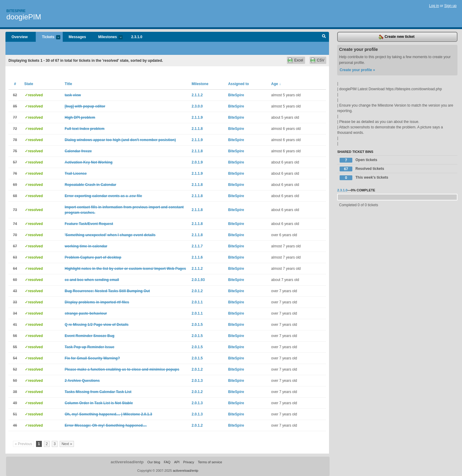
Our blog (154, 462)
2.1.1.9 (197, 117)
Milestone (200, 84)
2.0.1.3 (197, 381)
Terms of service (210, 462)
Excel (299, 60)
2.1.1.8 (197, 129)
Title (68, 84)
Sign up (450, 6)
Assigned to (239, 84)
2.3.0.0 (197, 106)
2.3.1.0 (137, 37)
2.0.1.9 (197, 162)
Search (324, 37)
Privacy (189, 462)
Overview (20, 37)
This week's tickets (364, 178)
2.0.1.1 (197, 302)
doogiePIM (24, 17)
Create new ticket (397, 37)
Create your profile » (357, 70)
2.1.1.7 (197, 246)
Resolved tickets (362, 169)
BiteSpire (236, 95)
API (177, 462)
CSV (321, 60)
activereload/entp (127, 462)
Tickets (48, 37)
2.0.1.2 (197, 291)
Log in (434, 6)
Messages (77, 37)
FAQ (167, 462)
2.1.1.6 (197, 257)
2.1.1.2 (197, 95)
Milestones (107, 37)
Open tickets (358, 160)
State (29, 84)
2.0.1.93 (198, 280)
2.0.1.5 (197, 325)
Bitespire (16, 11)
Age (276, 84)
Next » (67, 444)
